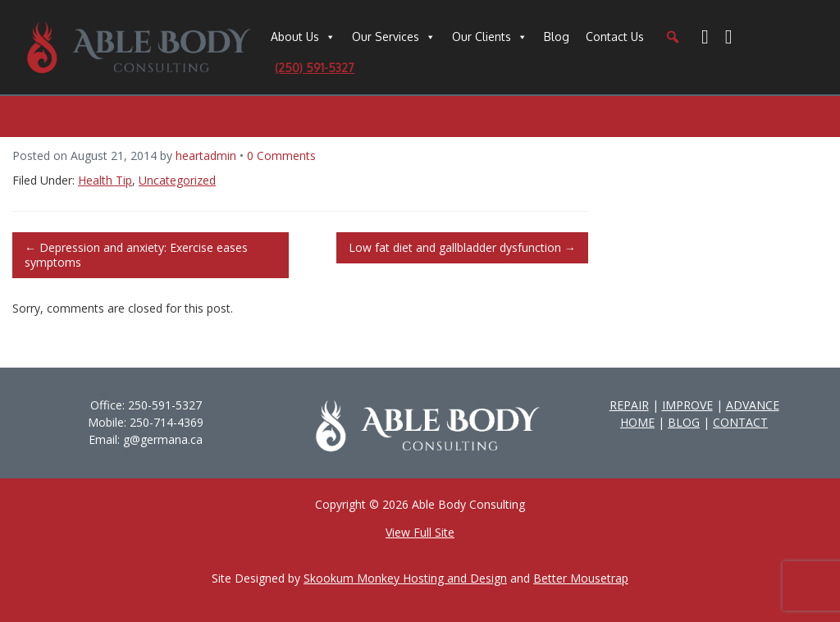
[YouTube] (729, 37)
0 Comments (281, 155)
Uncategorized (177, 180)
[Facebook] (705, 37)
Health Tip (105, 180)
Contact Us (615, 37)
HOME (637, 422)
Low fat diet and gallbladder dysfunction (462, 247)
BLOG (684, 422)
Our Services (386, 37)
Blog (557, 37)
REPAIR (629, 405)
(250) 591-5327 (315, 68)
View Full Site (420, 532)
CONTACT (740, 422)
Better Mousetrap (581, 578)
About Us (295, 37)
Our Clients (482, 37)
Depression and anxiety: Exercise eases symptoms (136, 255)
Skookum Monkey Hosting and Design (405, 578)
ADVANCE (753, 405)
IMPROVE (687, 405)
